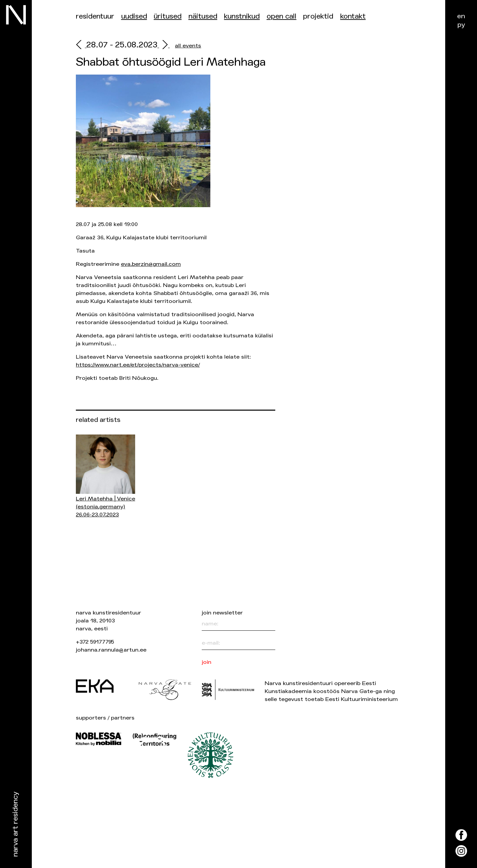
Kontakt (353, 16)
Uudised (134, 16)
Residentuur (95, 16)
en (461, 16)
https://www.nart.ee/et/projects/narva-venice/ (138, 365)
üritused (168, 16)
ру (461, 25)
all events (188, 46)
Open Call (282, 16)
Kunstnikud (242, 16)
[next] (163, 46)
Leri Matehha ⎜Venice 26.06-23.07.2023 (106, 507)
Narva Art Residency (15, 824)
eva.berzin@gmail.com (151, 264)
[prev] (81, 46)
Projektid (318, 16)
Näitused (203, 16)
